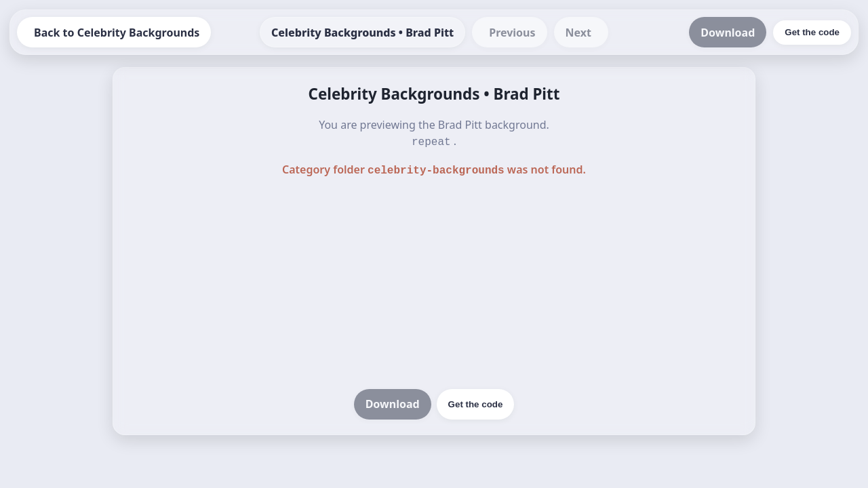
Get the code (476, 402)
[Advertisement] (434, 282)
